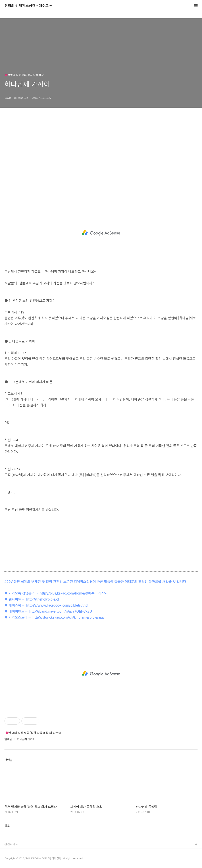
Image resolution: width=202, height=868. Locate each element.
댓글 (7, 825)
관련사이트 (11, 844)
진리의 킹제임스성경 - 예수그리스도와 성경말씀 (29, 6)
